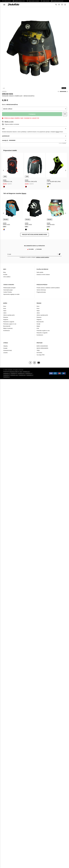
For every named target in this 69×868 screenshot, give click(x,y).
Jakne (5, 313)
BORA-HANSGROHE (42, 346)
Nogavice (6, 320)
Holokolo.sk (26, 372)
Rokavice (6, 317)
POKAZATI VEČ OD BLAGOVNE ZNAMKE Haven (34, 235)
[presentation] (3, 170)
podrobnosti (6, 136)
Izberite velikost (8, 109)
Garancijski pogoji (8, 290)
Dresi (5, 308)
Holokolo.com (14, 375)
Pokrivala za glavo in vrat (10, 324)
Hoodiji (38, 324)
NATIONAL (39, 353)
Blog (4, 272)
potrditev (59, 254)
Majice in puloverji (8, 328)
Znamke (5, 353)
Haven (4, 91)
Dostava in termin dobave (43, 275)
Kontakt (5, 275)
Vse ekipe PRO (41, 355)
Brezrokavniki (7, 326)
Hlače (5, 311)
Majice (38, 326)
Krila (38, 328)
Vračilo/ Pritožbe (8, 292)
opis (3, 129)
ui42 (21, 372)
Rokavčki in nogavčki (9, 322)
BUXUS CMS (14, 372)
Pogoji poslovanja (41, 292)
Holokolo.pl (14, 373)
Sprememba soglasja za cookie (11, 294)
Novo (5, 306)
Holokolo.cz (6, 373)
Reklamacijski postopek (9, 288)
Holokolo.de (22, 375)
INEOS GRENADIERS (42, 348)
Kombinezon (6, 331)
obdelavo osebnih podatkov (43, 257)
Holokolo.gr (6, 377)
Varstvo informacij (41, 290)
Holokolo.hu (21, 373)
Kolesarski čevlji (7, 350)
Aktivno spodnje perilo (9, 315)
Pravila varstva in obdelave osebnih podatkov (48, 288)
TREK (38, 350)
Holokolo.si (6, 375)
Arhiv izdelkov (7, 277)
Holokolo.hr (30, 375)
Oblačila (5, 346)
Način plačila (40, 272)
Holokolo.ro (29, 373)
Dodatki (5, 348)
